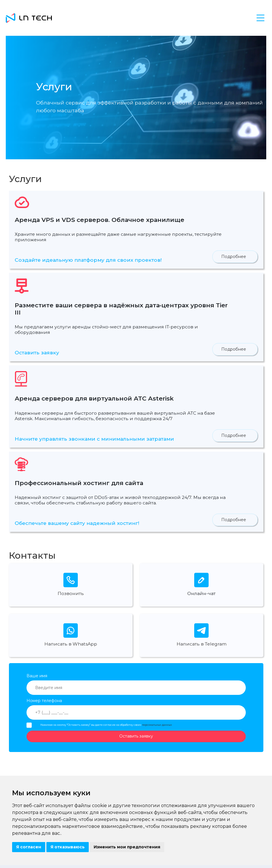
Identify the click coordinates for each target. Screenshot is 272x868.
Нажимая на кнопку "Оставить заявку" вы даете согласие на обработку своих (106, 725)
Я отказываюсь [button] (68, 847)
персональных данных (157, 725)
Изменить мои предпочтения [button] (127, 847)
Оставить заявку (37, 352)
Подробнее (234, 257)
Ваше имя (37, 676)
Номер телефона (44, 701)
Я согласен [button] (29, 847)
